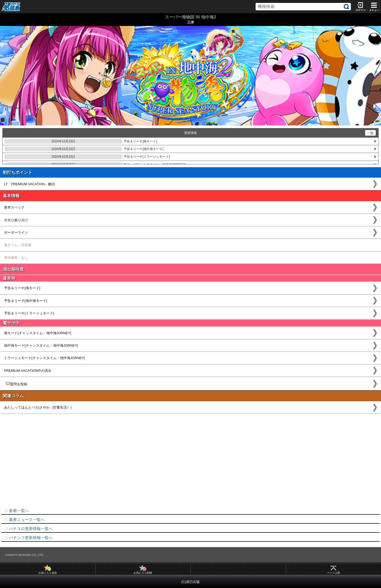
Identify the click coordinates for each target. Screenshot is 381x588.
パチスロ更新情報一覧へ (28, 529)
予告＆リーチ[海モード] (81, 141)
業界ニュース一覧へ (24, 520)
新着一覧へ (16, 511)
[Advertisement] (159, 461)
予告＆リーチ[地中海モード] (84, 149)
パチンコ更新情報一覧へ (28, 538)
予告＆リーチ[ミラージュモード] (87, 157)
